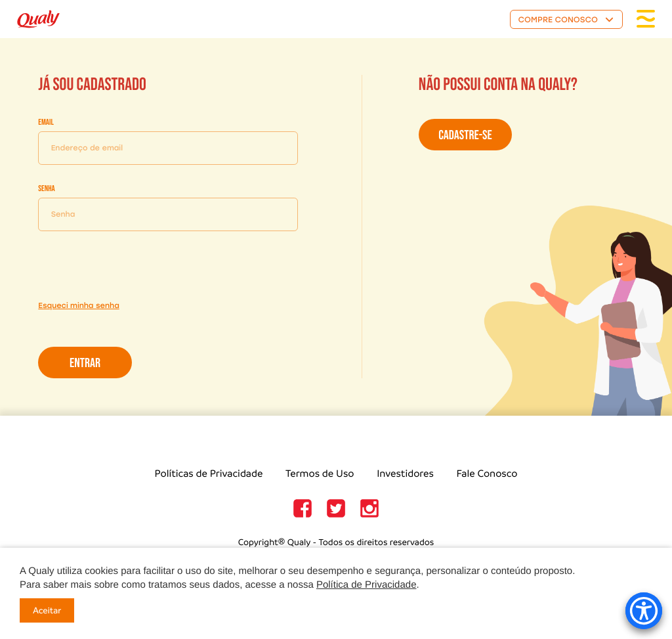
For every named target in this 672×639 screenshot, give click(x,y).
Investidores (405, 474)
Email (46, 122)
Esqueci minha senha (78, 305)
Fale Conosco (487, 474)
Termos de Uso (320, 474)
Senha (46, 188)
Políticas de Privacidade (209, 474)
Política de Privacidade (367, 585)
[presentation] (138, 266)
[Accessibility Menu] (644, 611)
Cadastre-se (465, 135)
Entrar (85, 363)
